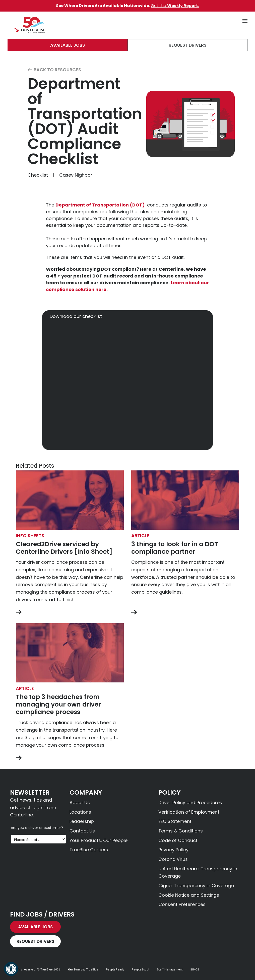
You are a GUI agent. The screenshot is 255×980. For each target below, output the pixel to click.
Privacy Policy (173, 850)
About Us (80, 802)
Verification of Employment (189, 812)
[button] (11, 969)
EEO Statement (175, 821)
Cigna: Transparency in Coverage (196, 886)
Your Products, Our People (99, 840)
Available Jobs (68, 45)
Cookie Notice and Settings (189, 895)
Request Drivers (187, 45)
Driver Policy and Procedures (190, 802)
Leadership (82, 821)
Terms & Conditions (181, 831)
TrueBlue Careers (89, 850)
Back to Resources (54, 70)
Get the (175, 6)
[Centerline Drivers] (30, 25)
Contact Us (82, 831)
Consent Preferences (182, 904)
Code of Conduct (178, 840)
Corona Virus (173, 859)
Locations (80, 812)
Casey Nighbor (76, 175)
